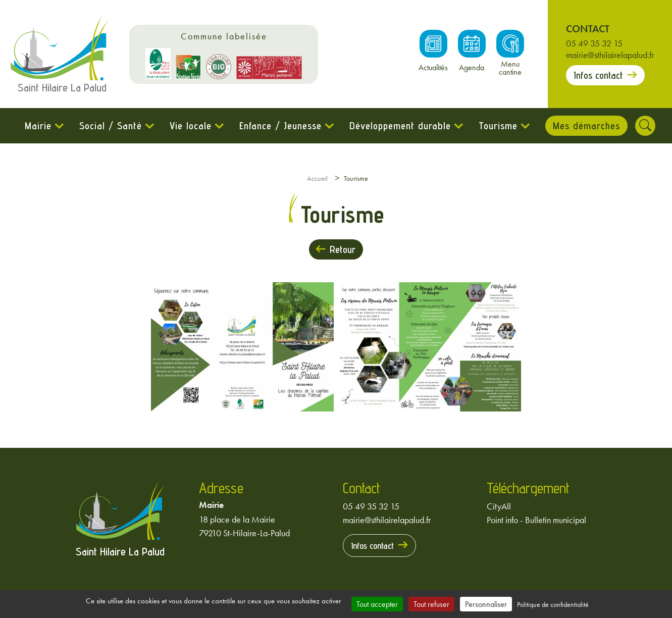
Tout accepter (377, 604)
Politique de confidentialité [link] (553, 604)
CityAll (499, 506)
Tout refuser (431, 604)
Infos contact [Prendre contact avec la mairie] (598, 75)
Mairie (38, 126)
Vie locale (191, 126)
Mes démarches (586, 126)
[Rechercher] (645, 126)
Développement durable (400, 126)
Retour (343, 249)
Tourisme (498, 126)
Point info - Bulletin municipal (536, 520)
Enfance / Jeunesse (280, 126)
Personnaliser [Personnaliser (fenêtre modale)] (486, 604)
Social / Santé (111, 126)
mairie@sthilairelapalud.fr (610, 55)
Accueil (317, 178)
